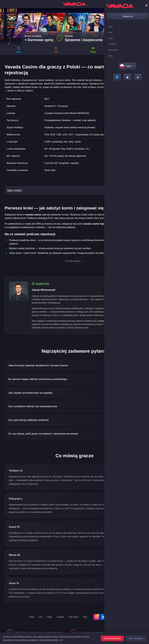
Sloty (30, 621)
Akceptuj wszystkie (112, 638)
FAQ (87, 621)
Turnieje (60, 621)
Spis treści (74, 621)
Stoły (49, 621)
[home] (74, 4)
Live (39, 621)
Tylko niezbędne (136, 638)
